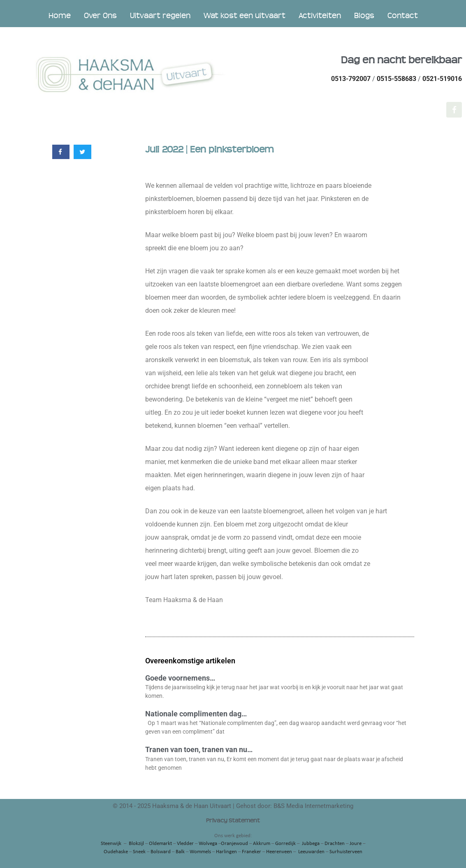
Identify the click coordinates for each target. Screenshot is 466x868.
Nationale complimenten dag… (196, 714)
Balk (180, 852)
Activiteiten (320, 16)
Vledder (185, 844)
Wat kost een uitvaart (245, 16)
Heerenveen (279, 852)
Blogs (364, 16)
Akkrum (262, 844)
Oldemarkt (160, 844)
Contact (403, 16)
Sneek (139, 852)
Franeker (252, 852)
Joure (356, 844)
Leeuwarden (311, 852)
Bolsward (161, 852)
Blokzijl (136, 844)
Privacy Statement (233, 821)
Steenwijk (111, 844)
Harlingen (226, 852)
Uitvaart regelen (160, 16)
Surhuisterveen (346, 852)
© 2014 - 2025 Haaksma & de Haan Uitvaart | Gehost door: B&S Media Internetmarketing (233, 806)
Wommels (200, 852)
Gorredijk (285, 844)
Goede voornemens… (180, 678)
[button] (61, 152)
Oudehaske (116, 852)
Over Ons (100, 16)
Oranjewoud (234, 844)
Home (60, 16)
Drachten (335, 844)
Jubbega (311, 844)
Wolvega (208, 844)
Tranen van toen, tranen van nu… (199, 749)
